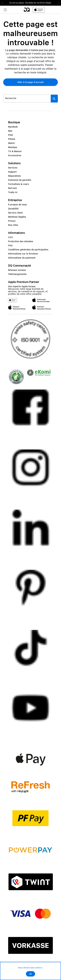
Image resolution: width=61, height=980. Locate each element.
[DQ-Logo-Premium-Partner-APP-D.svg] (34, 10)
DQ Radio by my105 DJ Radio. (38, 3)
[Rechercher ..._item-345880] (27, 99)
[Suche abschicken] (54, 99)
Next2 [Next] (58, 3)
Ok (30, 974)
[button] (30, 82)
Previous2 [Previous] (3, 3)
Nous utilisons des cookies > (31, 968)
